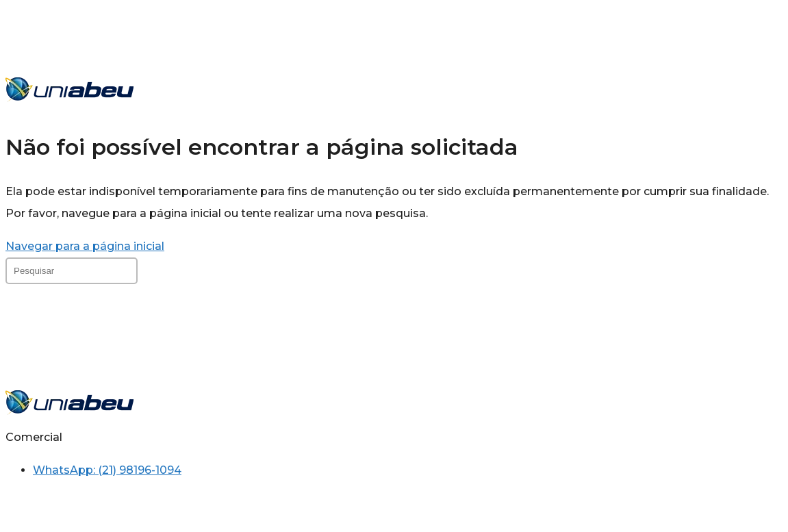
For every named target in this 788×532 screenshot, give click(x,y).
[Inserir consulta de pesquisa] (72, 271)
